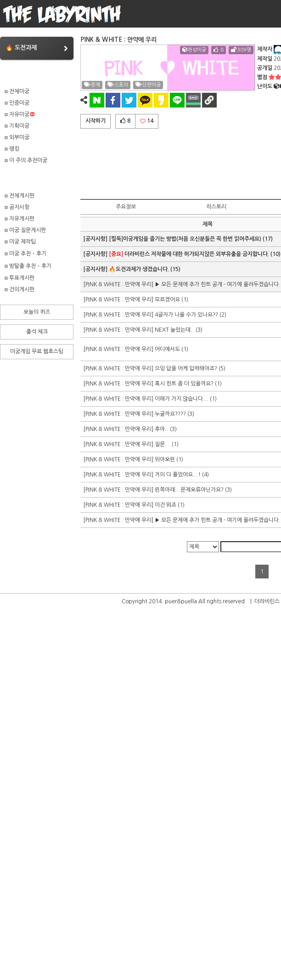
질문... (163, 444)
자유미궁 (20, 114)
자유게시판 (20, 219)
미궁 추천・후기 (25, 254)
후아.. (162, 429)
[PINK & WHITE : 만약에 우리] (119, 284)
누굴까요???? (170, 414)
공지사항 (17, 207)
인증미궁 (17, 103)
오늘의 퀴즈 (37, 312)
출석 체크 (37, 332)
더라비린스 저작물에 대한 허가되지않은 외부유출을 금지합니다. (189, 254)
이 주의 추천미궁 (26, 160)
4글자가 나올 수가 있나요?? (186, 315)
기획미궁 (17, 126)
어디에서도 (167, 349)
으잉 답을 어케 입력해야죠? (186, 368)
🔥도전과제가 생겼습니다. (139, 269)
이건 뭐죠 (166, 505)
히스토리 (216, 207)
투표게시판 (20, 278)
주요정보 (126, 207)
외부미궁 (17, 137)
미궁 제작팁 (20, 242)
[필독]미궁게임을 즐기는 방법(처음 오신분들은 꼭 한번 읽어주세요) (185, 239)
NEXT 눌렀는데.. (174, 330)
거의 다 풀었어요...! (178, 475)
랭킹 (12, 149)
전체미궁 (17, 91)
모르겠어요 (167, 300)
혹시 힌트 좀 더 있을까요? (184, 384)
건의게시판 (20, 289)
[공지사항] (96, 239)
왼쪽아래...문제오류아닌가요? (189, 490)
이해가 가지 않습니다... (182, 399)
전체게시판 (20, 196)
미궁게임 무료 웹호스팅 (37, 351)
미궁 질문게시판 (25, 230)
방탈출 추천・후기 (28, 266)
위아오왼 (165, 459)
